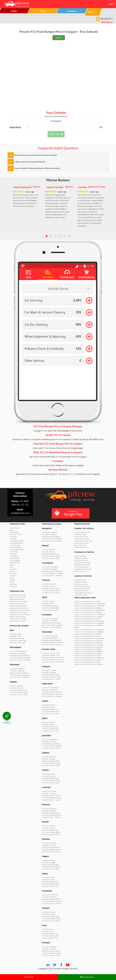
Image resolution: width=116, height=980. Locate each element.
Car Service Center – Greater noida (53, 662)
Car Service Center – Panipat (51, 921)
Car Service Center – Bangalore (52, 541)
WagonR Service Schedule (18, 595)
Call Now (29, 977)
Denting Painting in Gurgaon (51, 675)
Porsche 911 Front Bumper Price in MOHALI (88, 649)
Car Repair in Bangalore (50, 534)
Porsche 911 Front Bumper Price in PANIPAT (88, 660)
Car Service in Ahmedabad (18, 651)
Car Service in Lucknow (49, 791)
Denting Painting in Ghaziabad (52, 640)
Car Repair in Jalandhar (49, 742)
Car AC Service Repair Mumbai (52, 850)
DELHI (38, 187)
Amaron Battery (15, 558)
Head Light (13, 573)
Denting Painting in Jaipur (50, 727)
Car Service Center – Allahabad (19, 677)
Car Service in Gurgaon (49, 670)
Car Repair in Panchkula (50, 897)
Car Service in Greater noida (51, 653)
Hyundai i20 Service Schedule (19, 608)
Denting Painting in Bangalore (51, 537)
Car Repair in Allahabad (17, 671)
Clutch (12, 567)
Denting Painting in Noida (50, 882)
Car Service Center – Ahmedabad (20, 660)
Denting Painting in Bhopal (50, 554)
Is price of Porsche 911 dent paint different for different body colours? (37, 168)
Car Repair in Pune (48, 931)
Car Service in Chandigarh (50, 567)
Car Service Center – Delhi (50, 610)
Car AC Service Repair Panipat (51, 919)
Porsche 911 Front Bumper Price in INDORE (88, 634)
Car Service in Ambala (17, 686)
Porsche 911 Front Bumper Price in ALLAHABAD (89, 606)
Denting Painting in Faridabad (51, 623)
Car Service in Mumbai (49, 843)
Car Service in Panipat (49, 912)
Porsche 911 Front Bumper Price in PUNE (87, 662)
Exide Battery (14, 556)
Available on (70, 513)
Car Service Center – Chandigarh (52, 576)
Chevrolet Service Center (82, 532)
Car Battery (13, 554)
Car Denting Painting (16, 543)
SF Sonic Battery (15, 560)
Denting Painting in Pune (50, 934)
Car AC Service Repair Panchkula (52, 901)
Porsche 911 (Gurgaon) (56, 116)
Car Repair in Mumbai (49, 845)
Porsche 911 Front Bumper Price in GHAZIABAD (89, 623)
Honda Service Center (81, 537)
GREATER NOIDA (98, 187)
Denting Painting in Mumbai (51, 847)
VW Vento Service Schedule (18, 619)
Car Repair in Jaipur (48, 724)
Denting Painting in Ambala (18, 690)
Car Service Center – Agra (18, 643)
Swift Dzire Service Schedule (18, 602)
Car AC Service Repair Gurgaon (52, 677)
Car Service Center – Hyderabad (52, 696)
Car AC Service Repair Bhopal (51, 556)
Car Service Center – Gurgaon (51, 679)
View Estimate (87, 977)
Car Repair (13, 539)
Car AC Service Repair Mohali (51, 832)
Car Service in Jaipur (48, 722)
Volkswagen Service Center (83, 569)
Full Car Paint (14, 552)
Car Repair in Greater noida (51, 655)
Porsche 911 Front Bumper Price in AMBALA (88, 608)
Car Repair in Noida (48, 880)
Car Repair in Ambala (16, 688)
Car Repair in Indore (48, 707)
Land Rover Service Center (83, 563)
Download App (14, 532)
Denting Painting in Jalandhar (51, 744)
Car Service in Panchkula (50, 895)
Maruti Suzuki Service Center (83, 541)
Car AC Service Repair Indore (51, 711)
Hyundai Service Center (82, 539)
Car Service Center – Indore (51, 714)
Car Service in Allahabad (17, 669)
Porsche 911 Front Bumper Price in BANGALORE (89, 610)
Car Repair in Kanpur (49, 776)
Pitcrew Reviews (58, 180)
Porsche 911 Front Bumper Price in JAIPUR (88, 636)
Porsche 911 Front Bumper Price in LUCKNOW (89, 645)
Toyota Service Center (81, 547)
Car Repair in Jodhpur (49, 759)
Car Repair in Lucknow (49, 793)
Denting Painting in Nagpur (51, 865)
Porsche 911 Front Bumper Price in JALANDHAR (89, 638)
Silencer (12, 582)
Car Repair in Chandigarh (50, 569)
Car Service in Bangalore (50, 532)
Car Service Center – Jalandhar (52, 748)
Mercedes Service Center (82, 565)
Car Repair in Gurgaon (49, 673)
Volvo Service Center (81, 571)
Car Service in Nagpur (49, 860)
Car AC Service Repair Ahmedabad (20, 658)
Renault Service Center (82, 543)
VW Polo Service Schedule (18, 617)
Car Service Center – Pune (50, 938)
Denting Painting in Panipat (51, 916)
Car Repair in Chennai (49, 586)
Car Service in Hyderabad (50, 688)
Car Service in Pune (48, 929)
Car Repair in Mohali (48, 828)
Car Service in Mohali (49, 826)
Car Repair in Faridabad (49, 621)
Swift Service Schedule (17, 599)
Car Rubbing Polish (16, 547)
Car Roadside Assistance (17, 550)
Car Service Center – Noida (50, 886)
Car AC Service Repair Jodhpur (51, 763)
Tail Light (13, 576)
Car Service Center (16, 534)
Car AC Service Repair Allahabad (20, 675)
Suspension (13, 569)
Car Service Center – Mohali (51, 834)
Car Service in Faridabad (50, 619)
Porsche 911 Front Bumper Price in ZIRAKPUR (89, 664)
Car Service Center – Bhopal (51, 558)
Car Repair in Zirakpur (49, 949)
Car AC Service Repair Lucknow (52, 798)
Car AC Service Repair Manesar (52, 815)
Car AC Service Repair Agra (18, 641)
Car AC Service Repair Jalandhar (52, 746)
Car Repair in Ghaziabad (50, 638)
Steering (12, 580)
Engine (12, 578)
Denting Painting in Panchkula (51, 899)
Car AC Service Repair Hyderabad (52, 694)
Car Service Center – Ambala (19, 694)
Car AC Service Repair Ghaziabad (52, 642)
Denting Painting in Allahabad (19, 673)
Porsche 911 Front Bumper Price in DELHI (87, 619)
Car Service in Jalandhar (50, 739)
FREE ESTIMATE (7, 722)
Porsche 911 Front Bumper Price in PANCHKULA (89, 658)
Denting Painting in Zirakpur (51, 951)
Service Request (15, 528)
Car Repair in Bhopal (48, 552)
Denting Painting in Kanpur (51, 778)
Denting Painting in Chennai (51, 588)
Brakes (12, 565)
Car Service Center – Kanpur (51, 783)
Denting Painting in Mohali (50, 830)
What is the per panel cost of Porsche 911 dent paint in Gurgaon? (36, 155)
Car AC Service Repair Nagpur (51, 867)
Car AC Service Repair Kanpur (51, 781)
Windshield (13, 586)
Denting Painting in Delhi (50, 606)
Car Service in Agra (16, 634)
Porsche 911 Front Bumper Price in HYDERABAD (89, 632)
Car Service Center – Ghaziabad (52, 645)
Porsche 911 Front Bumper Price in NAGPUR (88, 654)
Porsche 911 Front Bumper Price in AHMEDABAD (90, 604)
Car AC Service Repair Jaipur (51, 729)
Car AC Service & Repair (17, 541)
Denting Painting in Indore (50, 709)
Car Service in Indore (49, 705)
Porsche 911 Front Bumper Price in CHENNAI (88, 617)
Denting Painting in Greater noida (53, 657)
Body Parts (13, 584)
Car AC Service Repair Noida (51, 884)
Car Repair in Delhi (48, 604)
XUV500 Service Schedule (18, 621)
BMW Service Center (81, 558)
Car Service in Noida (48, 878)
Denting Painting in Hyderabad (52, 692)
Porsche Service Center (82, 567)
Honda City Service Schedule (19, 612)
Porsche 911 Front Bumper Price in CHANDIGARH (90, 615)
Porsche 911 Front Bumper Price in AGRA (87, 602)
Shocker (12, 571)
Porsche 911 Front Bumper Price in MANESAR (89, 647)
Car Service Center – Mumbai (51, 852)
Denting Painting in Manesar (51, 813)
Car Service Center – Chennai (51, 593)
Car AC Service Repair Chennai (52, 591)
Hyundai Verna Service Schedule (20, 610)
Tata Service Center (81, 545)
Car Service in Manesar (49, 809)
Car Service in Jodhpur (49, 757)
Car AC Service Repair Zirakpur (52, 953)
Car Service (13, 537)
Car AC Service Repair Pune (51, 936)
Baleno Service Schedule (17, 604)
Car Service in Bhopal (49, 550)
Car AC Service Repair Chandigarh (53, 573)
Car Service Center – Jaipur (50, 731)
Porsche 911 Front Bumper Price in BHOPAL (88, 612)
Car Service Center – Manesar (51, 817)
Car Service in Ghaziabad (50, 636)
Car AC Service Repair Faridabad (52, 625)
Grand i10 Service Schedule (18, 606)
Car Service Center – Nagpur (51, 869)
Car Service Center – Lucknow (51, 800)
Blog (11, 530)
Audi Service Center (81, 556)
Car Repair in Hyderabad (50, 690)
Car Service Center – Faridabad (52, 627)
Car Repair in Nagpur (49, 863)
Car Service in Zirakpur (49, 947)
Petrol (59, 38)
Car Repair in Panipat (49, 914)
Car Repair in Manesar (49, 811)
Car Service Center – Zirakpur (51, 955)
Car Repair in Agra (15, 636)
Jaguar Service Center (81, 560)
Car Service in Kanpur (49, 774)
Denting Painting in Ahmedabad (20, 656)
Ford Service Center (81, 534)
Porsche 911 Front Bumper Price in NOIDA (88, 656)
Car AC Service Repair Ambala (19, 692)
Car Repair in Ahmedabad (18, 653)
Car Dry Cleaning (15, 545)
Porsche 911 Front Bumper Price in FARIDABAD (89, 621)
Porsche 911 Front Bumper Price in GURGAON (89, 630)
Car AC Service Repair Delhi (51, 608)
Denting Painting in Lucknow (51, 796)
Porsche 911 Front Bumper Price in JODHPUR (89, 641)
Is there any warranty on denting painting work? (30, 162)
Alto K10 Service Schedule (18, 597)
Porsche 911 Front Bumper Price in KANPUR (88, 643)
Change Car (107, 22)
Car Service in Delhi (48, 601)
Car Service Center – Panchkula (52, 903)
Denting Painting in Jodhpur (51, 761)
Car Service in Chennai (49, 584)
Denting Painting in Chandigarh (52, 571)
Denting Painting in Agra (17, 638)
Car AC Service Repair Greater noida (53, 660)
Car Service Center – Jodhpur (51, 765)
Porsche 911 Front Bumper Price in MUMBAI (88, 651)
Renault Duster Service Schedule (20, 615)
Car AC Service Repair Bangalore (52, 539)
